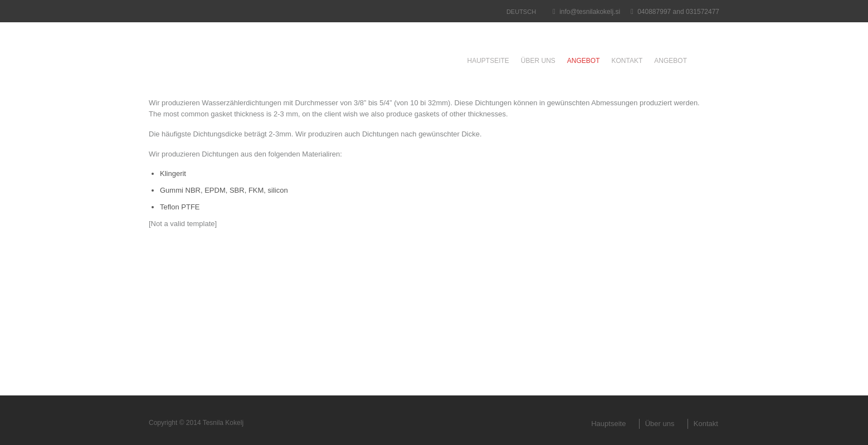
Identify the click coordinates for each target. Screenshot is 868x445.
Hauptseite (488, 61)
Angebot (584, 61)
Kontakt (627, 61)
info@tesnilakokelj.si (590, 12)
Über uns (538, 61)
